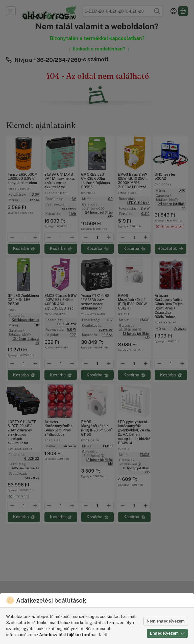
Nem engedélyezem (166, 621)
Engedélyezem (167, 633)
